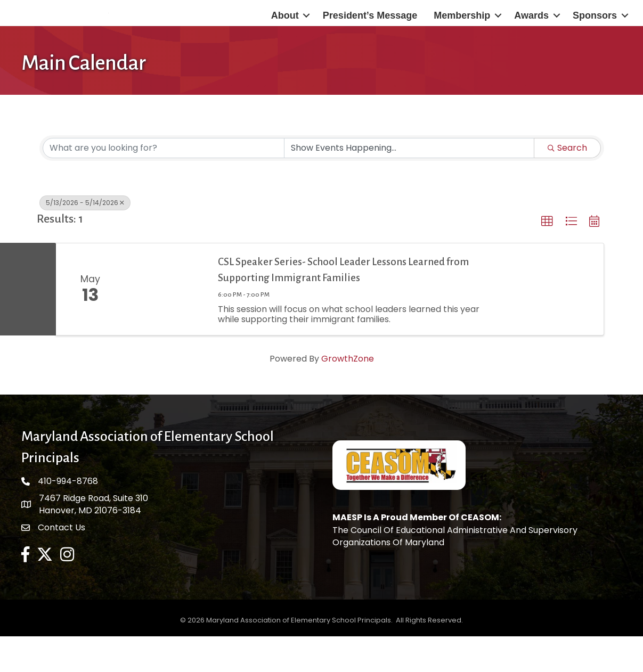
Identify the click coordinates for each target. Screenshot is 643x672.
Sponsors (595, 34)
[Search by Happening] (409, 184)
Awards (531, 34)
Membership (462, 34)
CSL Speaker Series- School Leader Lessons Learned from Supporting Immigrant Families (343, 306)
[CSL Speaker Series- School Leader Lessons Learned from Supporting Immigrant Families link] (166, 325)
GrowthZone (348, 395)
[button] (547, 258)
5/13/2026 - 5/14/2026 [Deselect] (85, 239)
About (285, 34)
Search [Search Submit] (567, 184)
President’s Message (370, 34)
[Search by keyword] (164, 184)
